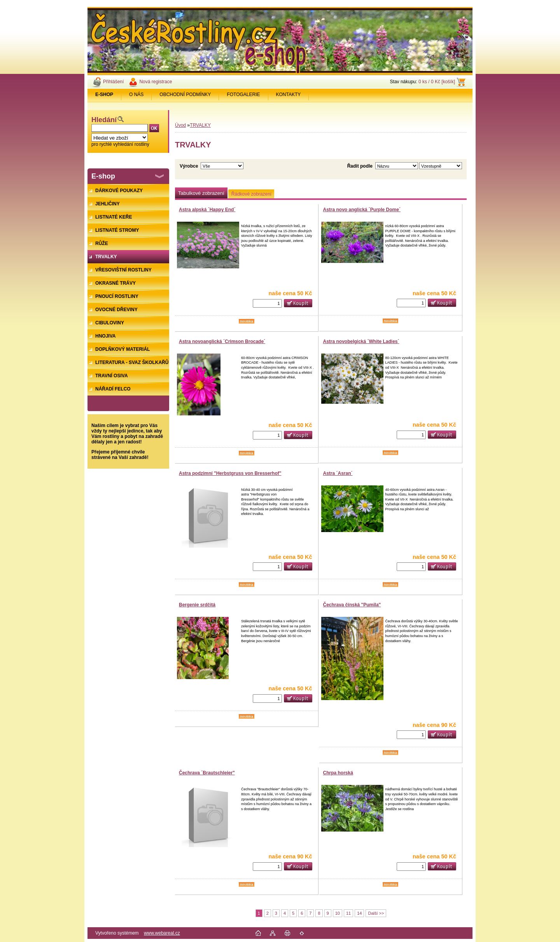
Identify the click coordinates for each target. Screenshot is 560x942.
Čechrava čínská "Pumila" (352, 605)
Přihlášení (113, 82)
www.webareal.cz (162, 933)
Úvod (180, 125)
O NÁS (136, 95)
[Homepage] (104, 95)
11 (348, 913)
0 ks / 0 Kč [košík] (437, 82)
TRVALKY (200, 125)
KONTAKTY (289, 95)
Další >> (376, 913)
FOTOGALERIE (243, 95)
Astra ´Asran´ (338, 473)
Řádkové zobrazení (251, 194)
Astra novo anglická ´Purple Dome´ (362, 210)
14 (359, 913)
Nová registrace (156, 82)
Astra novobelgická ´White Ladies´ (361, 341)
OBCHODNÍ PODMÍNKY (185, 95)
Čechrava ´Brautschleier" (207, 773)
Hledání (104, 120)
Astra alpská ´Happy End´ (207, 210)
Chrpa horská (338, 773)
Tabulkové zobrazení (201, 193)
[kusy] (267, 303)
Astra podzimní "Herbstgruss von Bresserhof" (230, 473)
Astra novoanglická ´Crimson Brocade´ (222, 341)
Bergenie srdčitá (197, 605)
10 (338, 913)
